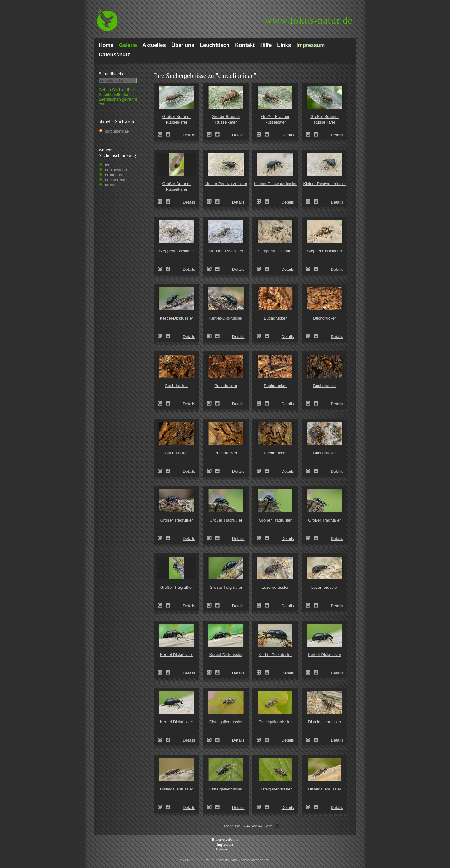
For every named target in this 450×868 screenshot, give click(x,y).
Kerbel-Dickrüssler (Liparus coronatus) (162, 336)
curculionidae (117, 131)
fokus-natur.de (309, 20)
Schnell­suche (112, 74)
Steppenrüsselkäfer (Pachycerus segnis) (162, 269)
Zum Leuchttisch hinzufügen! (168, 134)
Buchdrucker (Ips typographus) (261, 336)
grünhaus (113, 175)
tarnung (112, 185)
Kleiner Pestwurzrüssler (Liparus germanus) (211, 202)
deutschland (116, 170)
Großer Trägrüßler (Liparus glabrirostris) (162, 538)
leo (108, 165)
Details (189, 135)
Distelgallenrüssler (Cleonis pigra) (211, 740)
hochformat (115, 180)
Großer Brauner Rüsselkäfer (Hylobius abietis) (162, 134)
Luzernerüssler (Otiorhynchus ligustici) (261, 605)
